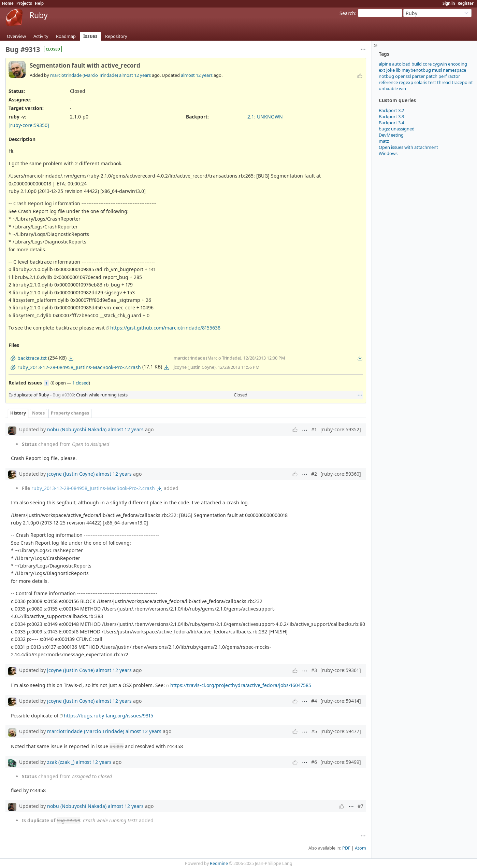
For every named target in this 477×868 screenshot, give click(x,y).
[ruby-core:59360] (341, 474)
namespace (454, 70)
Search (347, 13)
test (432, 82)
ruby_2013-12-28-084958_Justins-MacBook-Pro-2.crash (93, 488)
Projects (24, 3)
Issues (90, 36)
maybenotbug (416, 70)
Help (39, 3)
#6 (314, 762)
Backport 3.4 (391, 123)
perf (443, 76)
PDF (346, 848)
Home (8, 3)
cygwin (440, 64)
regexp (406, 82)
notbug (386, 76)
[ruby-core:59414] (341, 701)
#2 (314, 474)
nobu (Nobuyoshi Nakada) (77, 429)
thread (444, 82)
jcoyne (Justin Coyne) (71, 474)
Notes (38, 413)
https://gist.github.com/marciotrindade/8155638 (165, 328)
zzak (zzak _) (61, 762)
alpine (385, 64)
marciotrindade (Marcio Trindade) (84, 75)
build (417, 64)
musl (437, 70)
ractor (454, 76)
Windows (388, 153)
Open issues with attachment (408, 147)
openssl (403, 76)
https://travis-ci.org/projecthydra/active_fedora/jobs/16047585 (241, 685)
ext (382, 70)
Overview (16, 36)
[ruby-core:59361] (341, 670)
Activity (41, 36)
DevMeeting (391, 135)
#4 (314, 701)
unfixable (388, 88)
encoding (458, 64)
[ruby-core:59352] (341, 429)
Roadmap (66, 36)
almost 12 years (135, 75)
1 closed (81, 383)
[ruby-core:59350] (29, 125)
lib (398, 70)
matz (384, 141)
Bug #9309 (63, 395)
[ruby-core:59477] (341, 731)
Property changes (70, 413)
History (18, 413)
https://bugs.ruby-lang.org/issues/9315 (109, 716)
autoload (401, 64)
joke (391, 70)
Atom (360, 848)
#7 (360, 806)
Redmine (219, 863)
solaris (421, 82)
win (402, 88)
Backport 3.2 (391, 110)
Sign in (449, 3)
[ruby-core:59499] (341, 762)
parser (418, 76)
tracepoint (462, 82)
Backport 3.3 (391, 116)
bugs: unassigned (397, 129)
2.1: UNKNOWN (265, 117)
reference (388, 82)
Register (466, 3)
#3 (314, 670)
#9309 (117, 746)
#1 (314, 429)
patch (432, 76)
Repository (116, 36)
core (427, 64)
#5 (314, 731)
